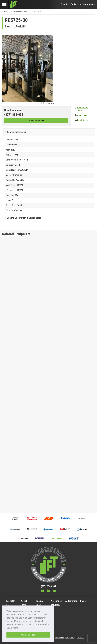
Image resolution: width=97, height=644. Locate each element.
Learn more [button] (12, 628)
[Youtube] (54, 591)
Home (6, 12)
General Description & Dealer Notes (24, 218)
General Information (17, 132)
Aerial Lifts (76, 4)
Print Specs (82, 115)
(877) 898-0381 (15, 115)
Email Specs (83, 120)
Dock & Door (89, 4)
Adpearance (59, 638)
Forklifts (65, 4)
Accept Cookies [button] (28, 635)
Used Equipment (20, 12)
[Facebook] (43, 591)
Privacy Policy (70, 638)
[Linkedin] (48, 591)
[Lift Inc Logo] (14, 4)
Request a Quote (36, 121)
